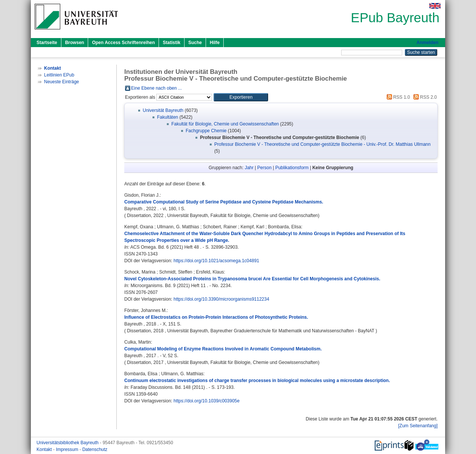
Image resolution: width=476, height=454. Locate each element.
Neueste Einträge (62, 82)
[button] (241, 97)
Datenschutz (95, 449)
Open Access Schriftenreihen (123, 43)
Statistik (172, 43)
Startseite (47, 43)
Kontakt (45, 449)
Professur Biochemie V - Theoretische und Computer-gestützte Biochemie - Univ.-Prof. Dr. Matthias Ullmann (322, 144)
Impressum (68, 449)
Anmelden (427, 43)
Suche (195, 43)
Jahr (249, 168)
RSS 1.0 (397, 97)
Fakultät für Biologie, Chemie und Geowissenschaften (225, 124)
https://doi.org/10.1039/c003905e (207, 401)
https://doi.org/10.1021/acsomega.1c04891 (217, 261)
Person (264, 168)
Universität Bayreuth (163, 110)
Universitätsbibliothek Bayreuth (68, 443)
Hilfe (215, 43)
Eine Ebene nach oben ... (156, 88)
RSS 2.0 (424, 97)
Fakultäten (168, 117)
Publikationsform (292, 168)
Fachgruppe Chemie (206, 131)
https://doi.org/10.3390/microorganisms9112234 (221, 299)
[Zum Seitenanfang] (418, 426)
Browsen (75, 43)
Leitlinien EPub (59, 75)
